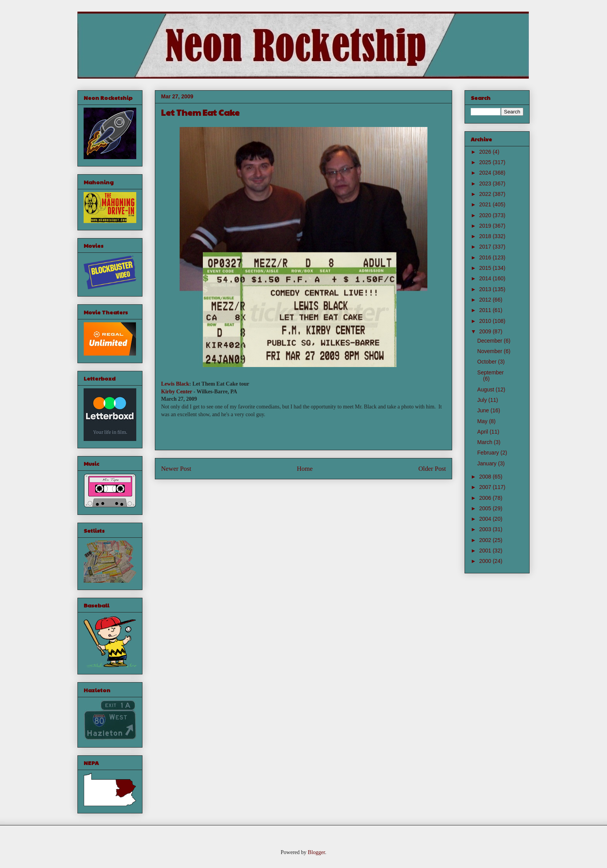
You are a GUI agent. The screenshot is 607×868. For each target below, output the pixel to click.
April (484, 432)
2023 (486, 184)
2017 (486, 247)
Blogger (316, 852)
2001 (486, 551)
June (484, 410)
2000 (486, 561)
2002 (486, 540)
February (489, 453)
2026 (486, 152)
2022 (486, 194)
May (483, 421)
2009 (486, 331)
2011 (486, 310)
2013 (486, 289)
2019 (486, 226)
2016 (486, 257)
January (488, 463)
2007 (486, 487)
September (490, 372)
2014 (486, 278)
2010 (486, 321)
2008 (486, 477)
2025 (486, 162)
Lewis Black (175, 384)
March (486, 442)
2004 (486, 519)
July (483, 400)
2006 (486, 498)
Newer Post (176, 469)
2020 (486, 215)
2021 (486, 204)
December (490, 341)
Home (305, 469)
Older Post (432, 469)
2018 (486, 236)
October (488, 362)
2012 (486, 300)
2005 (486, 508)
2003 (486, 529)
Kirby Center (177, 392)
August (486, 389)
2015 (486, 268)
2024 (486, 173)
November (490, 351)
